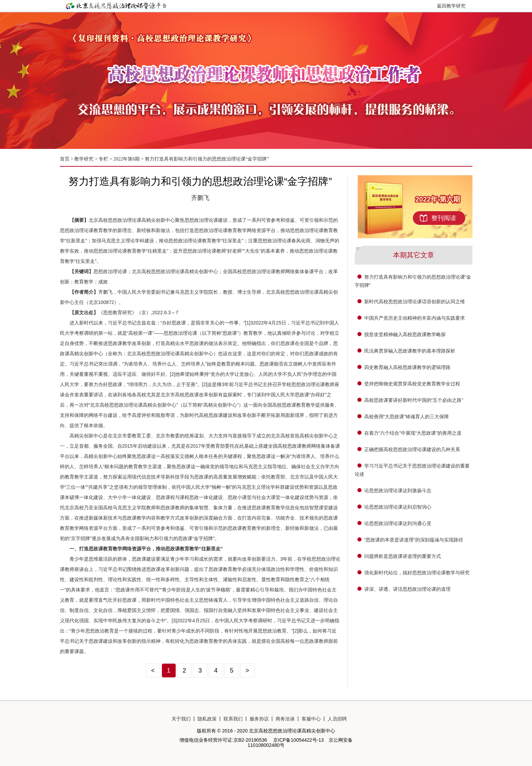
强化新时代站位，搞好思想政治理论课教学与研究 (417, 573)
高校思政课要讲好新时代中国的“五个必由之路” (414, 400)
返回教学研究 (451, 6)
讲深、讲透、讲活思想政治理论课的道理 (407, 589)
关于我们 (181, 719)
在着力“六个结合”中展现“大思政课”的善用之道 (413, 433)
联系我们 (233, 719)
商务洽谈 (285, 719)
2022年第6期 (126, 159)
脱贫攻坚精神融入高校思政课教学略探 (405, 334)
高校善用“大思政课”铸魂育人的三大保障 (407, 417)
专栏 (103, 159)
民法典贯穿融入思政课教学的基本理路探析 (410, 351)
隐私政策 (207, 719)
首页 (65, 159)
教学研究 (85, 159)
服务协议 (259, 719)
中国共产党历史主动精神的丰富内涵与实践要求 (415, 318)
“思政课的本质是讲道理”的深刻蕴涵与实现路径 (414, 540)
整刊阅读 (444, 218)
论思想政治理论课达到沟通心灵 (398, 523)
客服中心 (311, 719)
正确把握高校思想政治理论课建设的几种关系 (412, 449)
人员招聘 (337, 719)
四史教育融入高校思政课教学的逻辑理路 (407, 367)
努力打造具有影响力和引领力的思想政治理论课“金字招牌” (207, 159)
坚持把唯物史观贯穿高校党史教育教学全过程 (412, 384)
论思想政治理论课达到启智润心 (398, 507)
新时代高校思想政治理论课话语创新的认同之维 (415, 302)
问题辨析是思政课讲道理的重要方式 (403, 556)
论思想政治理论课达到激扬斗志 (398, 490)
